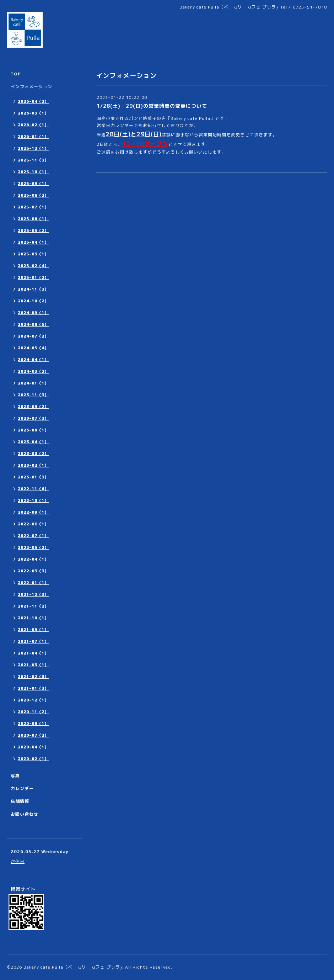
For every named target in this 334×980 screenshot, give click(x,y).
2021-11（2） (33, 606)
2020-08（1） (33, 724)
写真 (15, 776)
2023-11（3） (33, 395)
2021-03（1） (33, 665)
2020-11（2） (33, 712)
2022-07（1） (33, 536)
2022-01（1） (33, 583)
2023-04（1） (33, 442)
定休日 (18, 861)
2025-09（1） (33, 184)
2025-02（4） (33, 266)
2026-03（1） (33, 113)
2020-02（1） (33, 759)
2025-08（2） (33, 195)
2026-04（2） (33, 101)
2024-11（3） (33, 289)
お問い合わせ (25, 814)
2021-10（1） (33, 618)
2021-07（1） (33, 641)
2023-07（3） (33, 418)
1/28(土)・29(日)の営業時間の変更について (152, 106)
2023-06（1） (33, 430)
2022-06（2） (33, 547)
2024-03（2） (33, 371)
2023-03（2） (33, 454)
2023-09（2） (33, 407)
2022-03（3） (33, 571)
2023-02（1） (33, 465)
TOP (16, 74)
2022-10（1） (33, 500)
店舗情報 (20, 801)
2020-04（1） (33, 747)
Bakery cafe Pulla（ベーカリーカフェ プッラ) (73, 967)
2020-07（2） (33, 735)
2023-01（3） (33, 477)
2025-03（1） (33, 254)
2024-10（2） (33, 301)
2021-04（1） (33, 653)
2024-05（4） (33, 348)
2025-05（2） (33, 231)
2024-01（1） (33, 383)
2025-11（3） (33, 160)
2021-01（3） (33, 688)
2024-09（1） (33, 313)
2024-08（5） (33, 324)
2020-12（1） (33, 700)
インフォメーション (31, 87)
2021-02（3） (33, 677)
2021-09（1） (33, 630)
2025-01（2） (33, 277)
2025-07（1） (33, 207)
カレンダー (22, 788)
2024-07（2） (33, 336)
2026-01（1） (33, 137)
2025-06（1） (33, 219)
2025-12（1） (33, 148)
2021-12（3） (33, 594)
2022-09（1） (33, 512)
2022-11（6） (33, 489)
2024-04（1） (33, 360)
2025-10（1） (33, 172)
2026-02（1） (33, 125)
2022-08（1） (33, 524)
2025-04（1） (33, 242)
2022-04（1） (33, 559)
